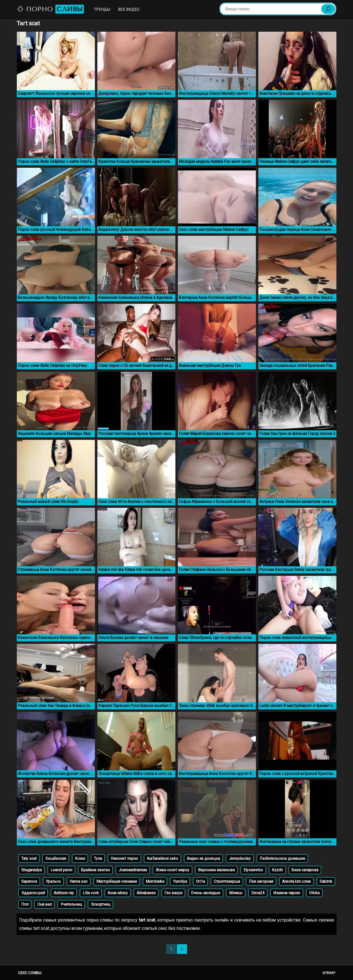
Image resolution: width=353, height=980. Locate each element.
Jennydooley (240, 858)
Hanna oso (79, 881)
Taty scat (29, 858)
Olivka (314, 893)
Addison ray (64, 893)
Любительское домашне (282, 858)
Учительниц (71, 904)
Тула (98, 858)
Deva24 (258, 893)
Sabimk (326, 881)
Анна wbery (118, 893)
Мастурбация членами (117, 881)
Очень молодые (206, 893)
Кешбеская (56, 858)
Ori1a (200, 881)
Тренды (102, 9)
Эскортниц (101, 904)
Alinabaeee (146, 893)
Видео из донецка (203, 858)
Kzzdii (277, 870)
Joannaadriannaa (133, 870)
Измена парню (287, 893)
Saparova (29, 881)
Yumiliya (180, 881)
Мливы (236, 893)
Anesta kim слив (296, 881)
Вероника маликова (216, 870)
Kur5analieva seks (162, 858)
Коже (80, 858)
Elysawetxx (253, 870)
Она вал (45, 904)
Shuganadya (31, 870)
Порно (50, 9)
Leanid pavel (61, 870)
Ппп (25, 904)
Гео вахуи (173, 893)
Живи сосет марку (172, 870)
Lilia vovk (91, 893)
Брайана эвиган (95, 870)
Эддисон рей (33, 893)
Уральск (53, 881)
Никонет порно (124, 858)
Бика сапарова (305, 870)
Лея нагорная (261, 881)
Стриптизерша (227, 881)
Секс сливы (30, 973)
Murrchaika (155, 881)
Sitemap (329, 973)
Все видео (129, 9)
